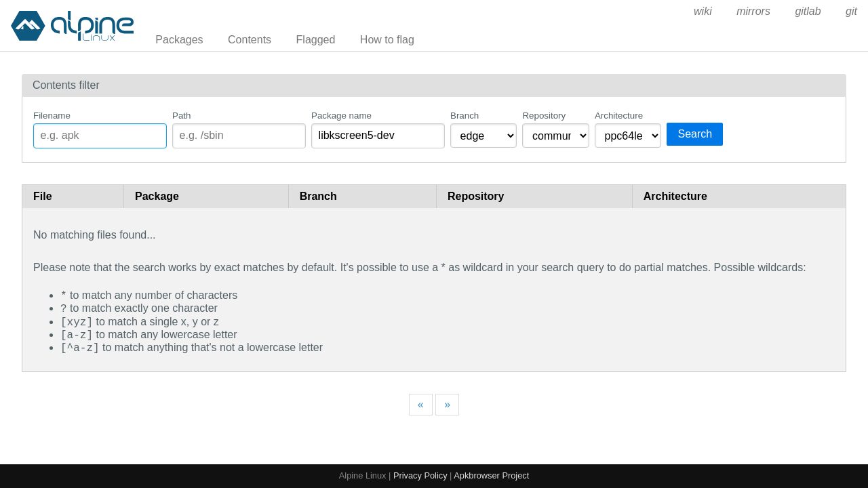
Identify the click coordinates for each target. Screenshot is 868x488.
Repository (544, 116)
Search (695, 134)
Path (181, 116)
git (851, 11)
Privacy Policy (420, 475)
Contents (250, 40)
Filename (52, 116)
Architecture (619, 116)
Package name (341, 116)
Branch (465, 116)
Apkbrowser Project (491, 475)
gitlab (808, 11)
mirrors (753, 11)
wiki (703, 11)
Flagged (316, 40)
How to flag (387, 40)
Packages (179, 40)
